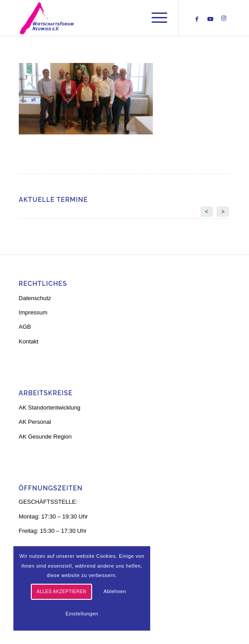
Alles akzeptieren (61, 592)
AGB (25, 327)
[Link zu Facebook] (197, 19)
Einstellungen (82, 614)
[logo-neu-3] (103, 18)
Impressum (33, 312)
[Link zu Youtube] (210, 19)
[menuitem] (155, 18)
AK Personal (35, 422)
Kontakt (29, 341)
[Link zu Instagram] (224, 19)
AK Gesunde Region (45, 437)
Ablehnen (115, 591)
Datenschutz (35, 298)
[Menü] (155, 18)
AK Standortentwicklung (50, 408)
